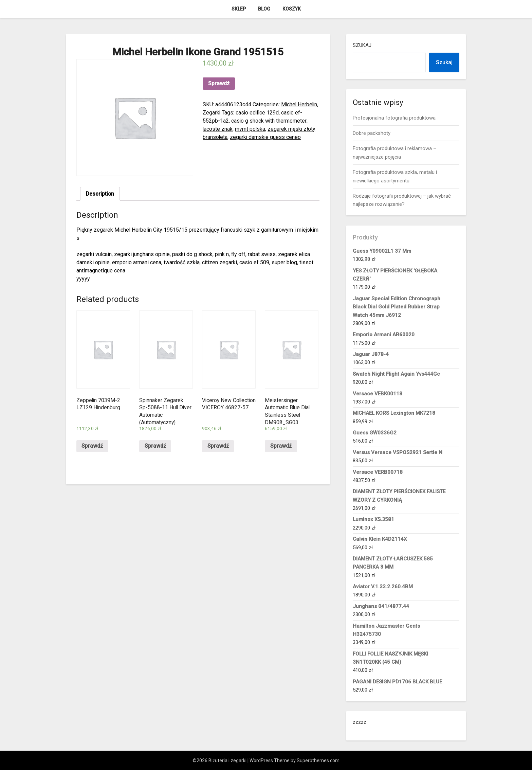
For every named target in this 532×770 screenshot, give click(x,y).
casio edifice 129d (280, 113)
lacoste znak (218, 129)
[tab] (100, 194)
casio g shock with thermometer (276, 121)
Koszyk (292, 9)
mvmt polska (251, 129)
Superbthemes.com (318, 760)
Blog (264, 9)
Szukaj (362, 45)
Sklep (239, 9)
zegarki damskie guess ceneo (266, 137)
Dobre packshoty (372, 133)
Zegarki (234, 113)
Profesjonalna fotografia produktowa (394, 118)
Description (100, 194)
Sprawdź (219, 83)
